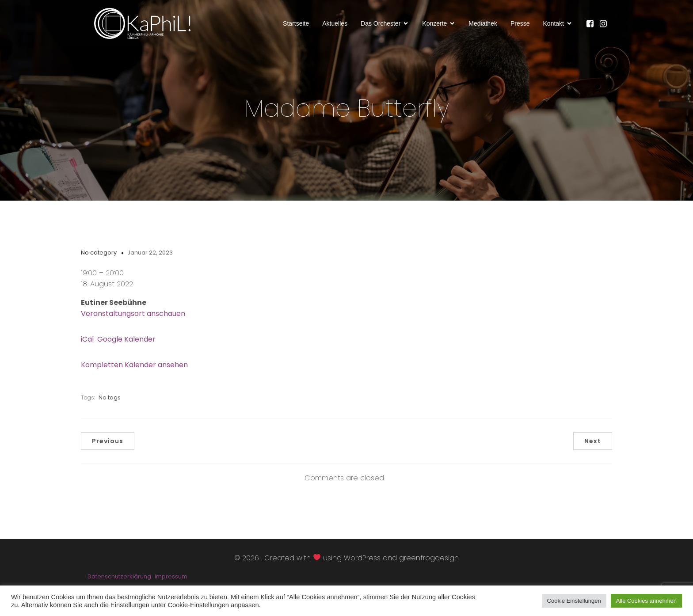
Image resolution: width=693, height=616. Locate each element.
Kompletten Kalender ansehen (134, 367)
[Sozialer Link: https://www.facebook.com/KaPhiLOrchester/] (592, 24)
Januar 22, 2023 (150, 254)
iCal (87, 341)
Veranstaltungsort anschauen (133, 315)
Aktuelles (335, 24)
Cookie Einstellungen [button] (574, 601)
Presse (520, 24)
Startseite (296, 24)
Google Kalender (126, 341)
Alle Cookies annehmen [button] (646, 601)
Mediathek (483, 24)
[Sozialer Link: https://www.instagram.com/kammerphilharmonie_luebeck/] (605, 24)
